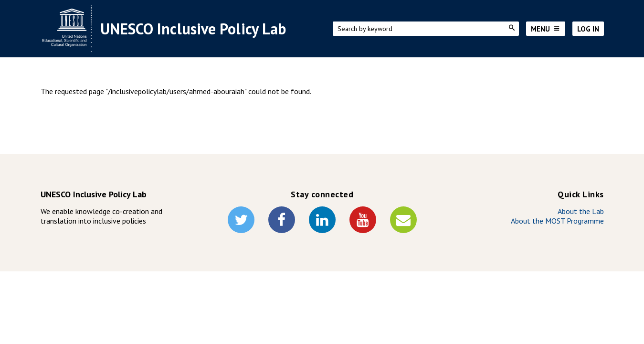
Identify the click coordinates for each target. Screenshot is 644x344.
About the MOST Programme (557, 221)
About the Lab (581, 211)
